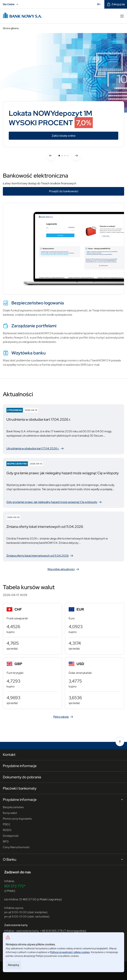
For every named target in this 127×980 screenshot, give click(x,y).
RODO (7, 830)
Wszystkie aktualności (63, 569)
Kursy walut (10, 813)
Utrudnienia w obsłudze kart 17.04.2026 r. (35, 449)
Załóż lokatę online (82, 136)
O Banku (63, 860)
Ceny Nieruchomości (16, 847)
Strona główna (11, 28)
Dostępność (11, 836)
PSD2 (7, 824)
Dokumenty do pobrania (22, 777)
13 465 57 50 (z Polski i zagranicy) (40, 899)
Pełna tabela (63, 717)
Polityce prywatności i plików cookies (70, 952)
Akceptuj (13, 965)
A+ (100, 4)
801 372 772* (15, 886)
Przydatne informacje (20, 766)
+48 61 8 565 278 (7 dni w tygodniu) (63, 931)
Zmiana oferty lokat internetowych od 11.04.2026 (40, 556)
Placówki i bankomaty (20, 788)
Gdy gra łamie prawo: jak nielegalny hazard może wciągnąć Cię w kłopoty (54, 502)
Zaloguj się (116, 4)
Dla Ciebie (11, 4)
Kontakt (9, 755)
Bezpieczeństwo (13, 807)
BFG (6, 841)
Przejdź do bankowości (64, 191)
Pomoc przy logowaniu (17, 819)
